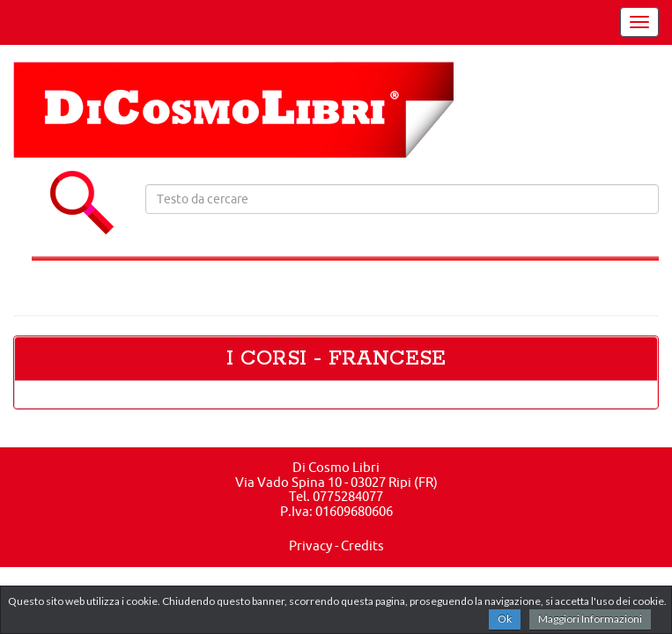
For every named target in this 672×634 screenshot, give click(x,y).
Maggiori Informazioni (590, 619)
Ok (505, 619)
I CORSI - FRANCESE (336, 359)
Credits (362, 546)
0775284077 (348, 496)
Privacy (310, 546)
